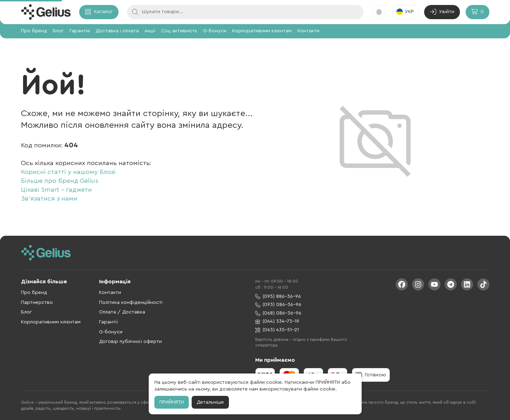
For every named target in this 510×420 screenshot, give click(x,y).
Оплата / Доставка (122, 312)
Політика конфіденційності (131, 302)
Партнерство (37, 302)
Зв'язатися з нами (49, 198)
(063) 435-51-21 (277, 330)
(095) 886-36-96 (278, 297)
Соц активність (179, 31)
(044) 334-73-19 (277, 321)
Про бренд (34, 31)
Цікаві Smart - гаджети (56, 190)
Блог (58, 31)
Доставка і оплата (117, 31)
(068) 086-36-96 (278, 313)
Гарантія (80, 31)
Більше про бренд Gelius (60, 181)
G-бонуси (215, 31)
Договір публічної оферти (130, 342)
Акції (150, 31)
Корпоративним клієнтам (262, 31)
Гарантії (108, 322)
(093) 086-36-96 (278, 305)
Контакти (308, 31)
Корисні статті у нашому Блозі (68, 172)
